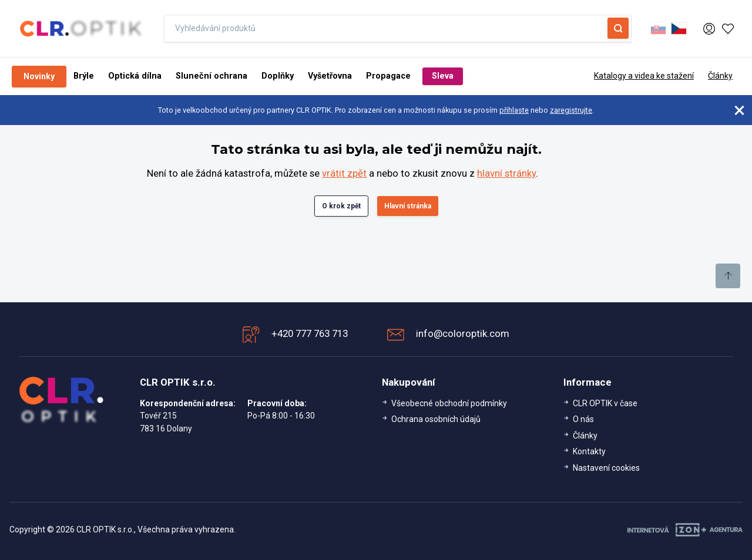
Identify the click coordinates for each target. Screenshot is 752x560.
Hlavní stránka (408, 206)
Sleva (443, 76)
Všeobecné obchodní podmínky (449, 403)
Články (720, 76)
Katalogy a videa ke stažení (644, 76)
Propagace (388, 76)
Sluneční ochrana (211, 76)
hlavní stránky (506, 173)
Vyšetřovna (330, 76)
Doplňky (278, 76)
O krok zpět (341, 206)
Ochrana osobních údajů (436, 419)
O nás (583, 419)
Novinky (39, 76)
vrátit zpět (344, 173)
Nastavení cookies (606, 468)
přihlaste (514, 110)
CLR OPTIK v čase (605, 403)
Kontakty (589, 451)
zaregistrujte (571, 110)
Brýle (84, 76)
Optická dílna (135, 76)
